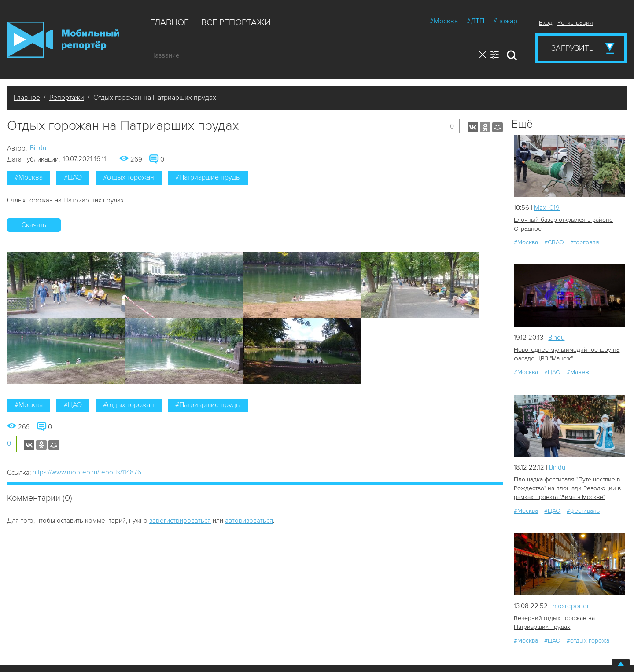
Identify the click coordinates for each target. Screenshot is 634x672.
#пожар (505, 21)
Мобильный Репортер (63, 40)
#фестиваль (583, 511)
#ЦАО (73, 177)
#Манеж (578, 372)
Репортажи (67, 98)
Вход (546, 23)
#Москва (444, 21)
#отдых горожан (129, 177)
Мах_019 (547, 208)
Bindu (38, 148)
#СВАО (554, 242)
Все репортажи (236, 22)
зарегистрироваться (180, 521)
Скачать (34, 225)
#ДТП (475, 21)
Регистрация (575, 23)
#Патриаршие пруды (208, 177)
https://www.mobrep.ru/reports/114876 (87, 472)
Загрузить (572, 48)
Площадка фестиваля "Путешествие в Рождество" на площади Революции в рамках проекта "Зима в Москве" (567, 488)
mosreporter (571, 606)
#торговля (585, 242)
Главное (170, 22)
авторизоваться (249, 521)
